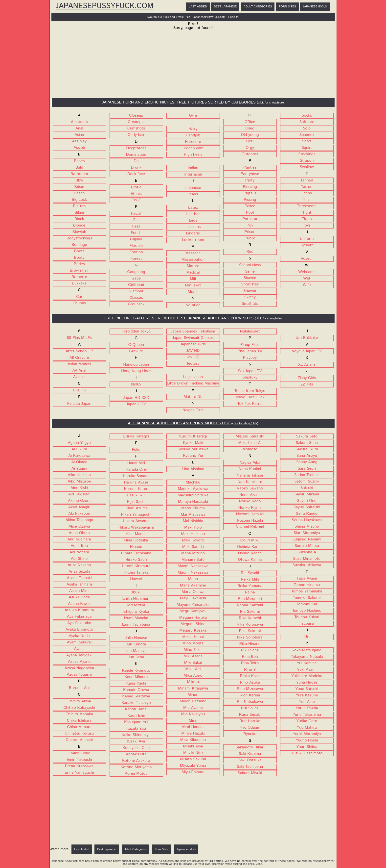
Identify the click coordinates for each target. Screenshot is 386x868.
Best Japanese (225, 7)
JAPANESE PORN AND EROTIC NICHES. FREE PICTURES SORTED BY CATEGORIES (193, 102)
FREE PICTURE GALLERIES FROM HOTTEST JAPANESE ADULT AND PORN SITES (193, 318)
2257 (259, 864)
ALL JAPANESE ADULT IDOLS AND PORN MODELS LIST (193, 423)
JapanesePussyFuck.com (105, 6)
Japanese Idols (315, 7)
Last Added (198, 7)
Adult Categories (258, 7)
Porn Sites (287, 7)
